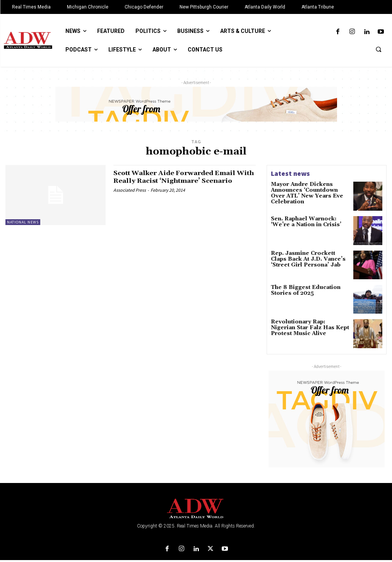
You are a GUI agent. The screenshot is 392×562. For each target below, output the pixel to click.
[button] (378, 49)
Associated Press (130, 197)
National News (23, 222)
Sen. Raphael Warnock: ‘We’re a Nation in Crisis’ (309, 222)
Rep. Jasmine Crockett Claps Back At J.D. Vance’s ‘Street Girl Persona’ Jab (306, 259)
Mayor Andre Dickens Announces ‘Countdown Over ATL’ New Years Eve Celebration (307, 192)
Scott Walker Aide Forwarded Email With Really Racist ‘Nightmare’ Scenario (181, 181)
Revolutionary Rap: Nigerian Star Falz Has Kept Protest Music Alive (306, 329)
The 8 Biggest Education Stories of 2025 (301, 291)
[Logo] (196, 511)
